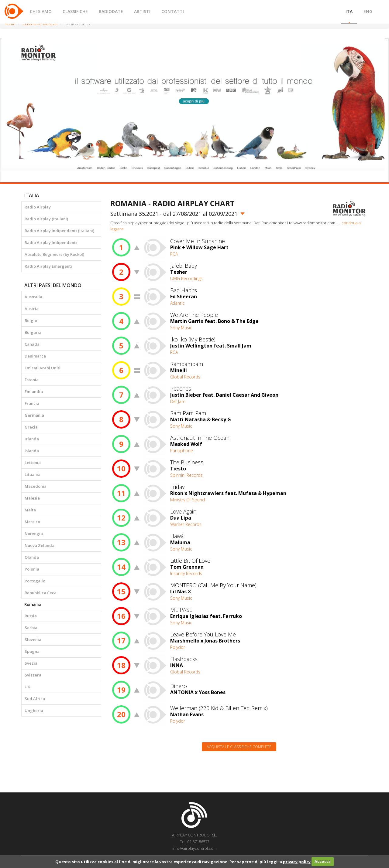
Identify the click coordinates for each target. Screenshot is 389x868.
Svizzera (33, 675)
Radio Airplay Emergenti (48, 266)
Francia (32, 403)
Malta (30, 510)
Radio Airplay (38, 207)
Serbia (31, 628)
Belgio (31, 320)
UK (27, 687)
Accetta (323, 861)
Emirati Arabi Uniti (43, 368)
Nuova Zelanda (40, 545)
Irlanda (32, 439)
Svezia (31, 663)
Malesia (32, 498)
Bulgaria (33, 332)
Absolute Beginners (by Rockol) (54, 254)
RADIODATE (111, 11)
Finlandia (34, 392)
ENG (368, 11)
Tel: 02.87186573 (195, 842)
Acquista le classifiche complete (239, 747)
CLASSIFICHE (75, 11)
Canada (32, 344)
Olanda (32, 557)
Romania (33, 604)
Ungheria (34, 710)
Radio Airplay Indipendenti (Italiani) (59, 231)
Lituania (33, 474)
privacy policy (297, 861)
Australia (33, 297)
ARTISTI (142, 11)
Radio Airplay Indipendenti (51, 242)
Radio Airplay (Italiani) (46, 219)
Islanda (32, 451)
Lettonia (33, 463)
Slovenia (33, 639)
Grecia (31, 427)
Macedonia (36, 486)
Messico (32, 522)
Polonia (32, 569)
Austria (32, 309)
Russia (31, 616)
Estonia (32, 380)
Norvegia (34, 534)
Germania (34, 415)
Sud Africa (35, 699)
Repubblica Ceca (41, 593)
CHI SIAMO (41, 11)
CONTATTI (173, 11)
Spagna (32, 651)
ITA (349, 11)
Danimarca (35, 356)
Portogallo (35, 581)
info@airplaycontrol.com (194, 848)
